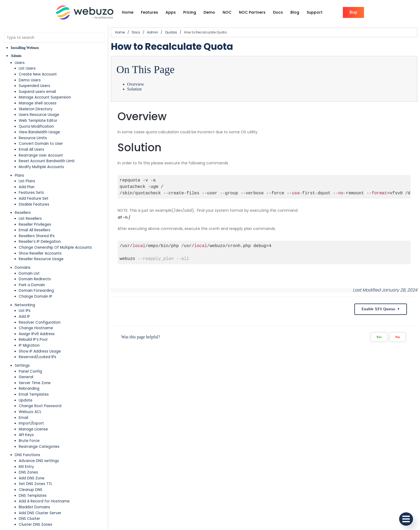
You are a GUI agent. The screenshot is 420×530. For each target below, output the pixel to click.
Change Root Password (40, 406)
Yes (379, 337)
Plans (19, 175)
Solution (134, 89)
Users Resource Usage (39, 115)
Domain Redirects (35, 279)
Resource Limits (33, 138)
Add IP (24, 317)
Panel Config (30, 371)
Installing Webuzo (25, 48)
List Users (27, 68)
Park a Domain (32, 285)
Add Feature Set (34, 198)
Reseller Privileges (35, 224)
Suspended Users (34, 86)
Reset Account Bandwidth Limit (47, 161)
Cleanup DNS (31, 490)
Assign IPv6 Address (37, 334)
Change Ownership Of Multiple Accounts (55, 247)
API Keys (26, 435)
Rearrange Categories (39, 447)
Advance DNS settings (39, 461)
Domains (23, 268)
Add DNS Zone (32, 478)
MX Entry (26, 467)
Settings (22, 366)
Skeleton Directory (36, 109)
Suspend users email (37, 92)
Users (20, 63)
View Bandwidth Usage (39, 132)
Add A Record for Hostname (44, 501)
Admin (16, 56)
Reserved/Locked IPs (37, 357)
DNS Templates (33, 496)
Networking (25, 305)
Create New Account (38, 74)
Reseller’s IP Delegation (40, 242)
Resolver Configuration (40, 322)
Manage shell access (38, 103)
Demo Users (30, 80)
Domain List (29, 273)
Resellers (23, 213)
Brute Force (29, 441)
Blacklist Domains (34, 507)
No (398, 337)
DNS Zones (28, 472)
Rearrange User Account (41, 155)
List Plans (27, 181)
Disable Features (34, 204)
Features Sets (31, 193)
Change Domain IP (35, 296)
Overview (136, 84)
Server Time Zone (35, 383)
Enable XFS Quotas (378, 309)
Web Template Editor (38, 121)
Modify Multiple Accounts (41, 167)
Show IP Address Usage (40, 351)
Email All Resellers (35, 230)
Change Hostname (36, 328)
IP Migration (29, 345)
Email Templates (34, 394)
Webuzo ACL (30, 412)
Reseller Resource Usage (41, 259)
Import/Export (31, 423)
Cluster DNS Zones (35, 525)
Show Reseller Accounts (40, 253)
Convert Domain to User (41, 144)
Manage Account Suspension (45, 97)
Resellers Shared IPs (37, 236)
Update (26, 400)
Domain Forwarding (36, 291)
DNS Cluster (29, 519)
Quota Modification (36, 126)
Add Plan (27, 187)
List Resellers (30, 219)
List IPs (25, 311)
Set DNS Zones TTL (35, 484)
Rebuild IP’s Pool (33, 340)
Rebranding (29, 389)
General (26, 377)
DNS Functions (27, 455)
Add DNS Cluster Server (40, 513)
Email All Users (31, 149)
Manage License (33, 429)
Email (23, 418)
